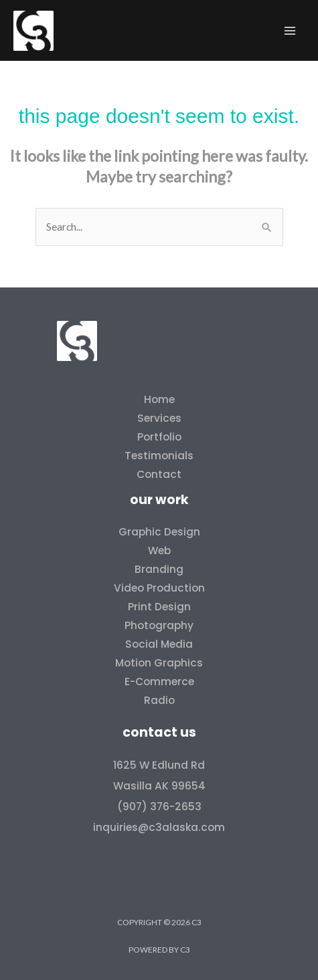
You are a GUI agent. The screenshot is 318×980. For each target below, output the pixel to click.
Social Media (159, 644)
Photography (159, 625)
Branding (159, 569)
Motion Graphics (159, 663)
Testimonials (159, 456)
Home (159, 399)
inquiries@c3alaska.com (159, 827)
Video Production (159, 588)
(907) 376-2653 (159, 807)
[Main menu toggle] (290, 30)
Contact (159, 474)
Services (159, 418)
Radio (159, 700)
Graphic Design (159, 532)
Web (159, 550)
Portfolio (159, 437)
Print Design (159, 607)
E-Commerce (159, 682)
